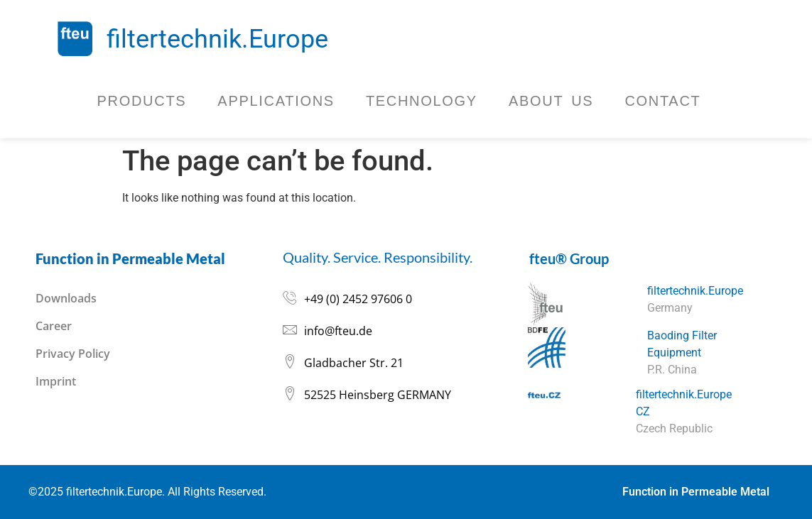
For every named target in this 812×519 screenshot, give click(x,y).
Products (142, 101)
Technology (422, 101)
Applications (276, 101)
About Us (551, 101)
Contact (662, 101)
